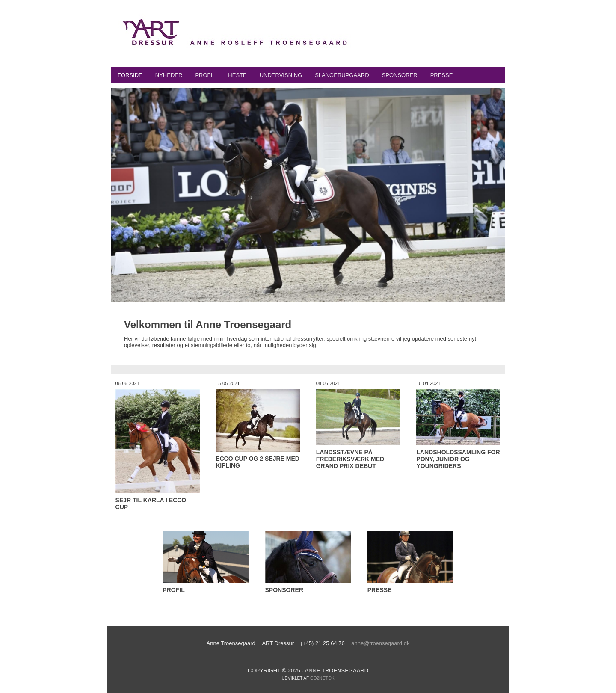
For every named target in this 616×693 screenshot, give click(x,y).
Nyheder (169, 75)
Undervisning (281, 75)
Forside (130, 75)
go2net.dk (322, 678)
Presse (442, 75)
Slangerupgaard (342, 75)
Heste (237, 75)
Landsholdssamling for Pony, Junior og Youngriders (458, 459)
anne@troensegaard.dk (380, 643)
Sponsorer (400, 75)
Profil (205, 75)
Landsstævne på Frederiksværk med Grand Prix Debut (350, 459)
